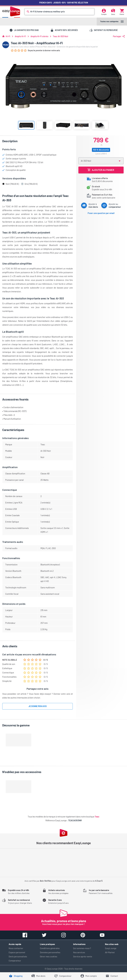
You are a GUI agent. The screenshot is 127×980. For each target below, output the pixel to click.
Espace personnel (17, 952)
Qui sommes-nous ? (82, 948)
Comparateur (15, 961)
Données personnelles (50, 952)
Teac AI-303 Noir (61, 36)
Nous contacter (16, 948)
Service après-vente (83, 956)
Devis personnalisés (18, 956)
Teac (97, 817)
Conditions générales (50, 948)
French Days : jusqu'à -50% (64, 3)
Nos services (79, 952)
